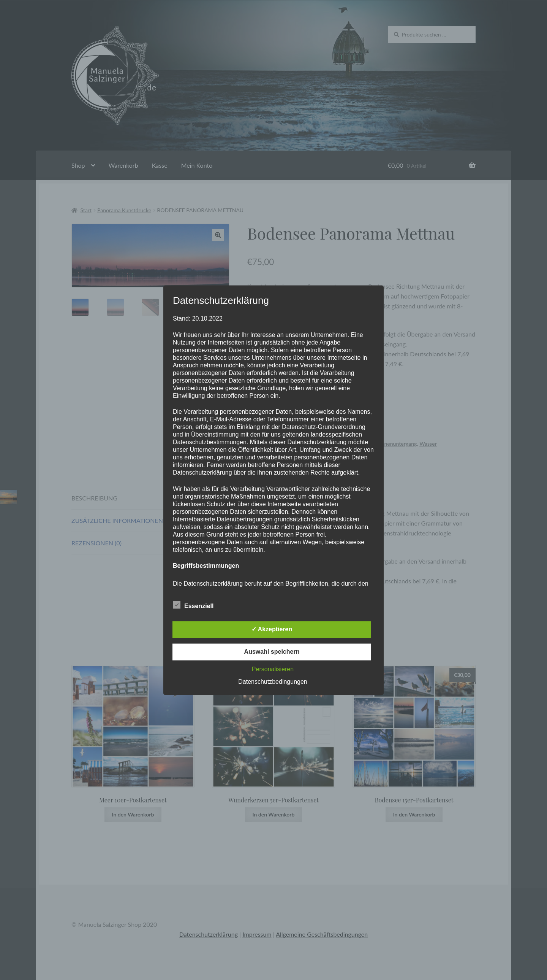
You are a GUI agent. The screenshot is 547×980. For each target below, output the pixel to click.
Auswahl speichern (272, 652)
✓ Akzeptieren (272, 629)
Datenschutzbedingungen (273, 682)
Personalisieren (273, 669)
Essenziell (193, 605)
